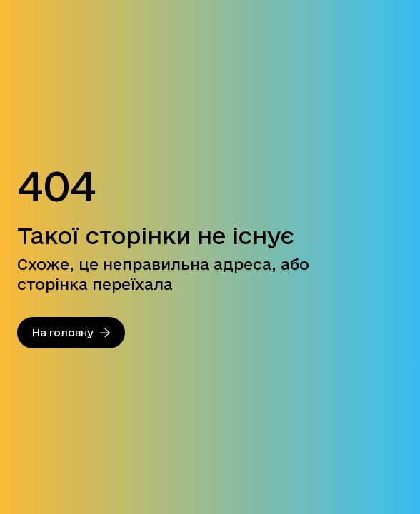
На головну (71, 332)
